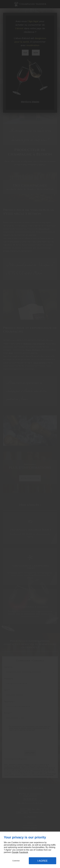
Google (15, 852)
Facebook (23, 852)
